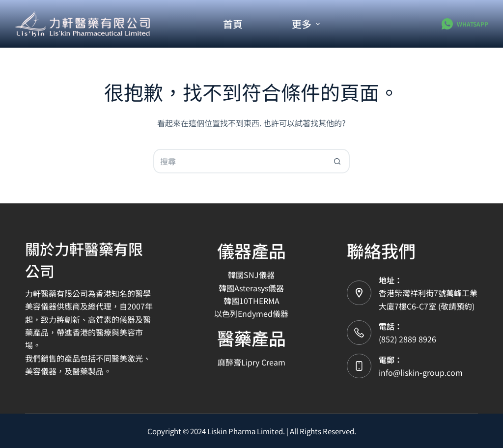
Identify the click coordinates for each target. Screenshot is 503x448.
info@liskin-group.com (421, 372)
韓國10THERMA (251, 301)
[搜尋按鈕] (337, 161)
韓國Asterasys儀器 (251, 288)
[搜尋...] (239, 161)
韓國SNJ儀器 (251, 275)
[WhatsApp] (465, 24)
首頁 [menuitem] (233, 24)
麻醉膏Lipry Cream (251, 362)
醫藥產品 (251, 338)
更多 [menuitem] (306, 24)
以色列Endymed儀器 (251, 313)
